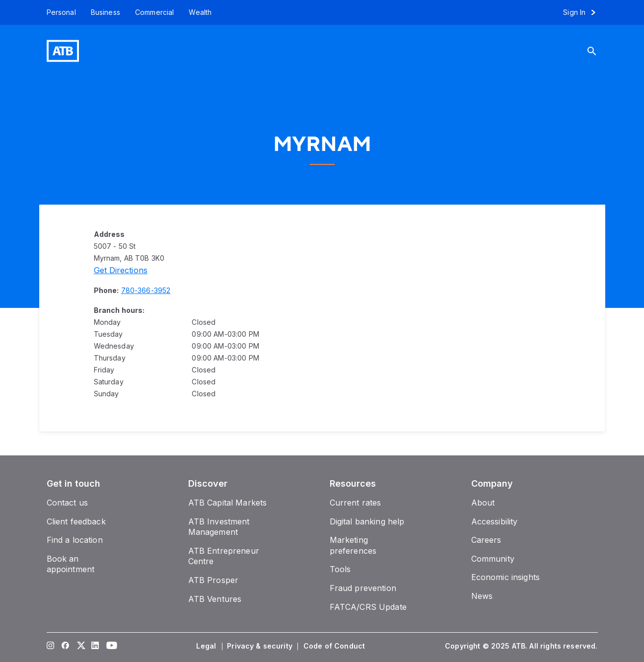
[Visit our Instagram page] (50, 646)
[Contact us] (68, 503)
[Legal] (207, 646)
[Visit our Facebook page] (65, 646)
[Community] (493, 559)
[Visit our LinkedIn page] (95, 646)
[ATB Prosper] (214, 580)
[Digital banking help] (367, 521)
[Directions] (121, 270)
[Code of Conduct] (335, 646)
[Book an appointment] (71, 564)
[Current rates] (356, 503)
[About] (483, 503)
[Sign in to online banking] (584, 12)
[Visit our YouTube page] (110, 646)
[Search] (596, 51)
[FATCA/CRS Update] (368, 607)
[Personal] (58, 12)
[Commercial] (155, 12)
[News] (482, 596)
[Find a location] (75, 540)
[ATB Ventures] (215, 599)
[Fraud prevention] (363, 588)
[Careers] (486, 540)
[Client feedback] (76, 521)
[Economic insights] (506, 577)
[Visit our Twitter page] (80, 646)
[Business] (106, 12)
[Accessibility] (495, 521)
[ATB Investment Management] (219, 527)
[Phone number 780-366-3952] (146, 290)
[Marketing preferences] (353, 545)
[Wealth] (200, 12)
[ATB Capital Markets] (228, 503)
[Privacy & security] (261, 646)
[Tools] (340, 569)
